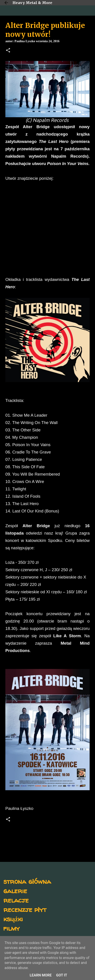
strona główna (27, 881)
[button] (8, 51)
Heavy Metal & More (32, 3)
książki (13, 919)
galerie (15, 891)
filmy (12, 928)
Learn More (41, 975)
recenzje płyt (25, 909)
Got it (62, 975)
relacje (16, 900)
